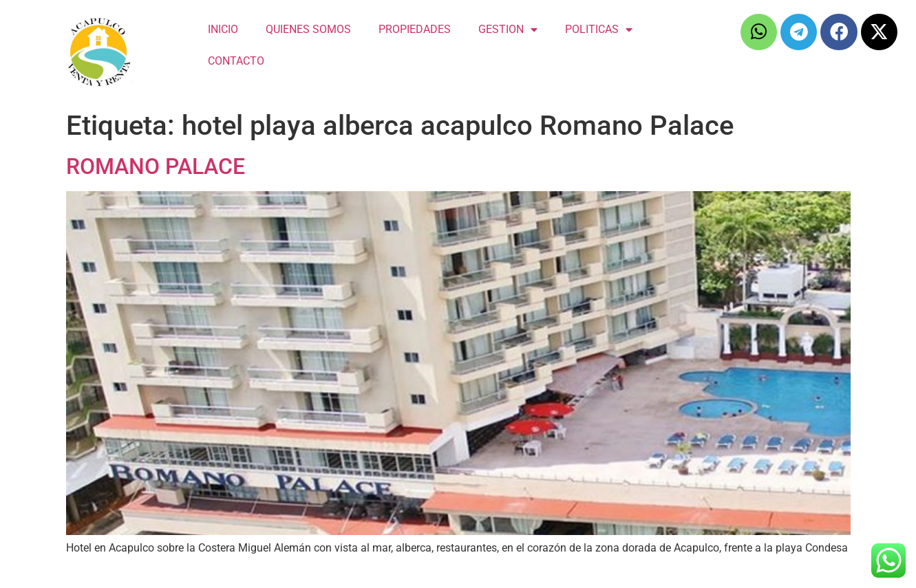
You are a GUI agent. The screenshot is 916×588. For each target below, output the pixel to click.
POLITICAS (599, 30)
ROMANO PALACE (156, 166)
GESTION (508, 30)
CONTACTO (236, 61)
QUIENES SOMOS (308, 29)
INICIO (223, 29)
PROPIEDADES (415, 29)
